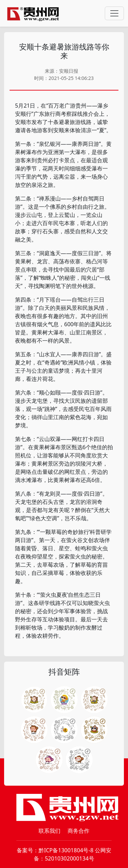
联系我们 (49, 831)
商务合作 (79, 831)
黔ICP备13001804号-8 (66, 850)
